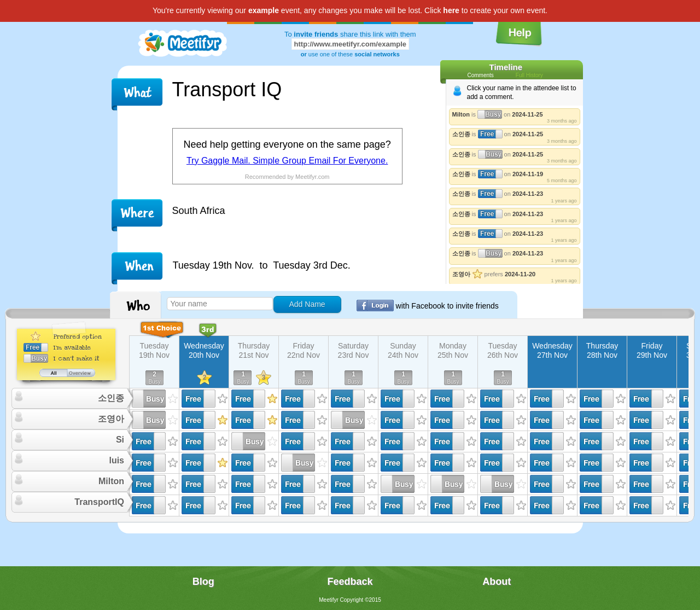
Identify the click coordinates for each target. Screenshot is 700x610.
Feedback (350, 582)
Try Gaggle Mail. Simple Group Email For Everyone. (287, 161)
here (451, 10)
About (497, 582)
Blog (203, 582)
